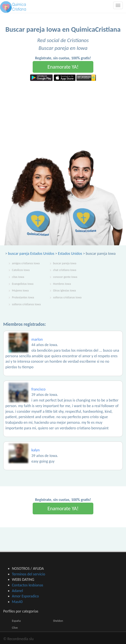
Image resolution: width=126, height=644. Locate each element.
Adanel (17, 591)
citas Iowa (18, 277)
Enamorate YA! (63, 67)
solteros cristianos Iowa (26, 304)
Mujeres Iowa (20, 291)
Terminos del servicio (29, 574)
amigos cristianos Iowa (26, 263)
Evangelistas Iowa (23, 284)
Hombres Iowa (62, 284)
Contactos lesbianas (27, 585)
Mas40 (17, 602)
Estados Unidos (70, 254)
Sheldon (58, 621)
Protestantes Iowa (23, 297)
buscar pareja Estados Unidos (31, 254)
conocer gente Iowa (65, 277)
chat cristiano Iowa (65, 270)
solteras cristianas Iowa (67, 297)
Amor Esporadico (25, 596)
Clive (15, 628)
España (16, 621)
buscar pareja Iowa (65, 263)
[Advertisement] (63, 113)
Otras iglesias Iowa (64, 291)
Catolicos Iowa (21, 270)
